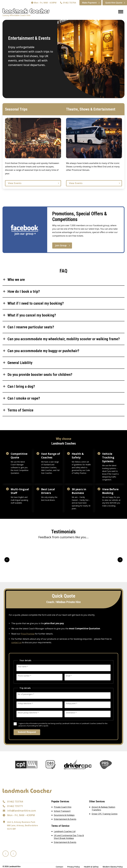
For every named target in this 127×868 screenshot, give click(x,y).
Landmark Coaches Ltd (65, 831)
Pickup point (71, 703)
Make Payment (89, 3)
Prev (7, 560)
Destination (71, 712)
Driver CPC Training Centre (105, 814)
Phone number (24, 676)
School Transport (62, 811)
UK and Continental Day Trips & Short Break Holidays (69, 837)
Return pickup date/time (28, 712)
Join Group (61, 245)
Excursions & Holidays (64, 815)
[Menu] (120, 12)
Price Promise (28, 634)
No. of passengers (26, 694)
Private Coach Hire (63, 807)
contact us (16, 642)
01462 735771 (15, 806)
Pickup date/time (25, 703)
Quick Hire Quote (114, 3)
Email (69, 676)
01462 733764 (68, 3)
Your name (23, 666)
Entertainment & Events (65, 819)
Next (120, 560)
